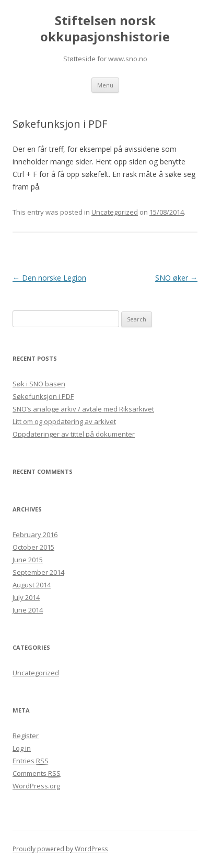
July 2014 (26, 597)
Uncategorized (115, 212)
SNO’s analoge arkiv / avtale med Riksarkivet (83, 409)
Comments (37, 773)
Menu (105, 85)
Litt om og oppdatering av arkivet (64, 421)
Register (26, 736)
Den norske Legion (49, 278)
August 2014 (32, 585)
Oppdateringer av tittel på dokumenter (74, 434)
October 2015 (33, 547)
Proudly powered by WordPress (60, 849)
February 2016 (35, 535)
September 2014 (38, 572)
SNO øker (176, 278)
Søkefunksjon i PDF (43, 396)
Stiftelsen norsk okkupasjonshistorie (105, 29)
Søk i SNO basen (39, 384)
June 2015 (28, 560)
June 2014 (28, 610)
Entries (31, 761)
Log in (22, 748)
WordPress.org (36, 786)
